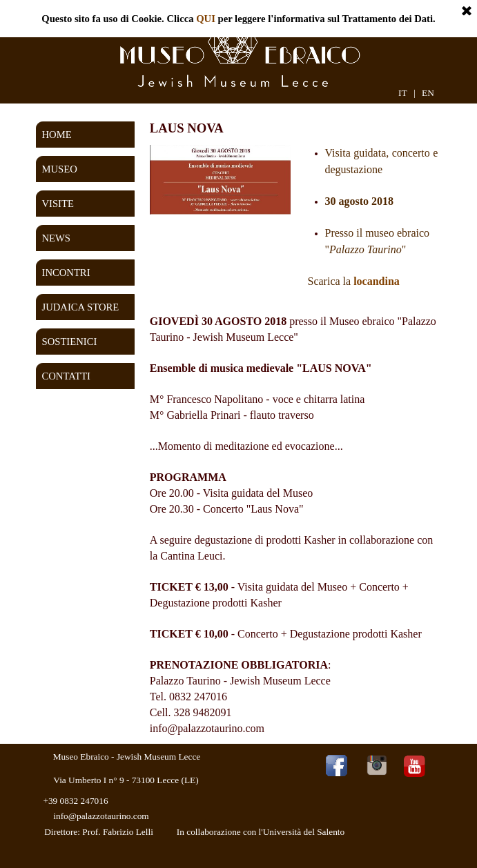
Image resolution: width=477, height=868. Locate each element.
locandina (377, 281)
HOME (57, 135)
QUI (206, 19)
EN (428, 93)
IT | (407, 93)
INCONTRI (66, 273)
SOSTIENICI (70, 342)
